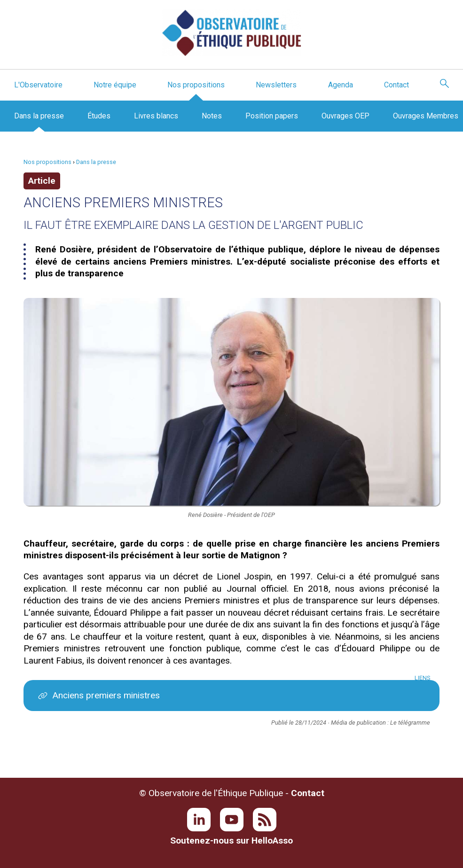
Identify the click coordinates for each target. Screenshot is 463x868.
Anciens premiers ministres (106, 695)
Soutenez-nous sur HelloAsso (231, 841)
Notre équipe (115, 85)
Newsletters (276, 85)
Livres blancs (156, 116)
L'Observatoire (38, 85)
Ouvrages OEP (345, 116)
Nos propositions (196, 85)
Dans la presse (39, 116)
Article (42, 181)
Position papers (272, 116)
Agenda (341, 85)
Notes (212, 116)
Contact (396, 85)
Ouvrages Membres (426, 116)
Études (99, 116)
